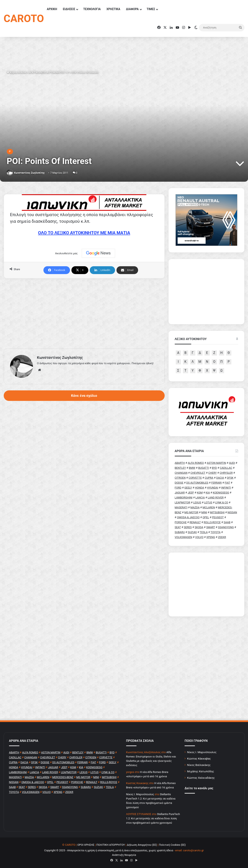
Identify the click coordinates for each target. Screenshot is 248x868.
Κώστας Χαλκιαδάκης (201, 778)
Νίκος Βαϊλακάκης (199, 765)
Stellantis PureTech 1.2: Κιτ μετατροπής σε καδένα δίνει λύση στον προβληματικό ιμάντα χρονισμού (153, 818)
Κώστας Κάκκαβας (199, 758)
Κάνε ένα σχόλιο (84, 396)
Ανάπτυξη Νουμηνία (124, 855)
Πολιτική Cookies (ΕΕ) (172, 845)
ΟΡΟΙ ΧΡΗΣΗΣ (86, 845)
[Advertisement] (84, 313)
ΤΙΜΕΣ (151, 9)
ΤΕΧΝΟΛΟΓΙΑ (92, 9)
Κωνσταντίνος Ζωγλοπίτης (29, 173)
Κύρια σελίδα (16, 72)
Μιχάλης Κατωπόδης (201, 771)
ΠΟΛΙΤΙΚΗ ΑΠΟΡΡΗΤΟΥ (111, 845)
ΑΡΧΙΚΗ (52, 9)
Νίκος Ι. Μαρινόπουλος (202, 752)
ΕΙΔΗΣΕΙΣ (69, 9)
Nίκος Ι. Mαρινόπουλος (140, 794)
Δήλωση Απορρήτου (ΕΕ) (142, 845)
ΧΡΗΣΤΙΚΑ (113, 9)
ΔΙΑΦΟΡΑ (132, 9)
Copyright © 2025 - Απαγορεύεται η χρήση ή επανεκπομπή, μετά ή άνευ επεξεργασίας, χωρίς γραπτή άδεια (109, 850)
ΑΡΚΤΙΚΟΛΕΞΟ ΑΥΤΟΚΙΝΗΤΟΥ (47, 72)
